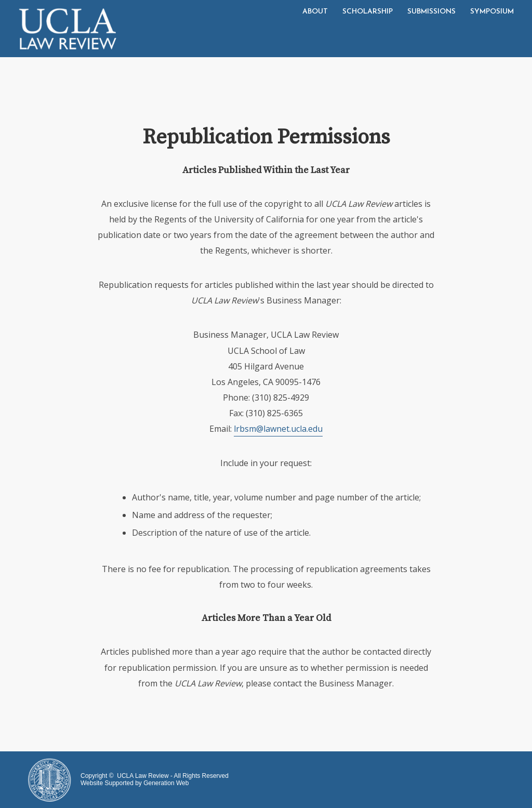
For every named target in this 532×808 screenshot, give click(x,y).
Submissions (431, 12)
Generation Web (166, 783)
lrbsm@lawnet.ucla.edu (278, 429)
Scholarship (368, 12)
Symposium (492, 12)
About (315, 12)
